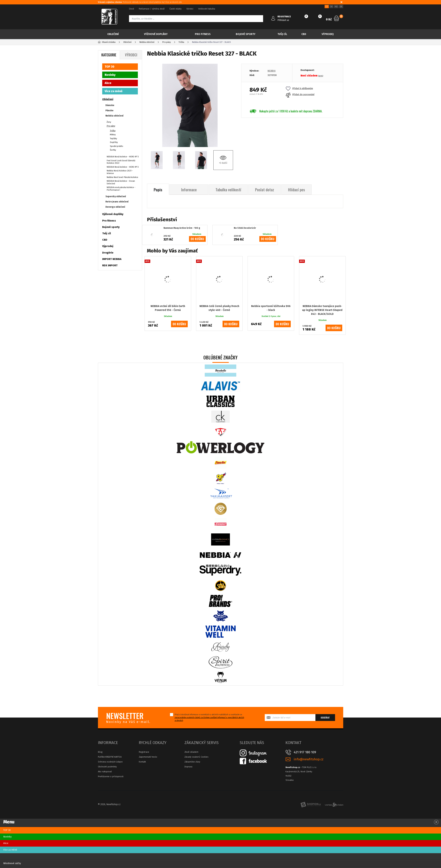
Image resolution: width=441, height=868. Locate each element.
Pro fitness (203, 34)
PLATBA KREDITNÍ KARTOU (110, 757)
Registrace (144, 752)
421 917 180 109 (305, 752)
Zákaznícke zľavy (192, 762)
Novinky (110, 75)
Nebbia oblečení (114, 116)
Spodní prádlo (117, 146)
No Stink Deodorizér (245, 228)
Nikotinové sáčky (12, 863)
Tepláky (113, 138)
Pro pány (111, 126)
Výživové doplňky (156, 34)
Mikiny (113, 135)
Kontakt (142, 762)
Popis (158, 190)
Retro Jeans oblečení (117, 202)
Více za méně (114, 91)
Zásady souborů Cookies (196, 757)
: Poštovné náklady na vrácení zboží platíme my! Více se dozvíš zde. (140, 2)
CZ (327, 7)
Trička (113, 131)
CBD (304, 34)
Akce (108, 83)
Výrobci (190, 9)
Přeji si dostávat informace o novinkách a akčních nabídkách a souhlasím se (209, 718)
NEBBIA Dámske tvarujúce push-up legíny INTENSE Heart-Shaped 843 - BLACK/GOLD (322, 310)
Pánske (109, 111)
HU (336, 7)
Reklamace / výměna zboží (152, 9)
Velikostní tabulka (207, 9)
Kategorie (109, 55)
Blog (100, 752)
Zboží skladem (191, 752)
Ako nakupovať (105, 772)
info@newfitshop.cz (309, 759)
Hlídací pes (296, 190)
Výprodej (328, 34)
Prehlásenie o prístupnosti (111, 776)
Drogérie (108, 253)
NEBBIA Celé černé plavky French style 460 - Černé (219, 308)
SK (331, 7)
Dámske (110, 105)
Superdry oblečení (116, 196)
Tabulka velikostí (228, 190)
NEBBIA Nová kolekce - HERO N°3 (123, 157)
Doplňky (114, 142)
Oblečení (113, 34)
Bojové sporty (246, 34)
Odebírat (325, 717)
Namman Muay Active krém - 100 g (182, 228)
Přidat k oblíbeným (299, 88)
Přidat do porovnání (300, 95)
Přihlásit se (283, 20)
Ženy (109, 122)
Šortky (113, 150)
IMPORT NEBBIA (112, 259)
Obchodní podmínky (107, 767)
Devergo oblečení (115, 207)
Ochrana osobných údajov (110, 762)
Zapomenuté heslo (148, 757)
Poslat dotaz (265, 190)
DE (341, 7)
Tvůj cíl (282, 34)
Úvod (131, 9)
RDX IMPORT (110, 265)
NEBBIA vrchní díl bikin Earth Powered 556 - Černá (168, 308)
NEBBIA (272, 71)
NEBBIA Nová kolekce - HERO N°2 (123, 167)
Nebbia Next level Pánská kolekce (122, 177)
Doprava (188, 767)
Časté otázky (175, 9)
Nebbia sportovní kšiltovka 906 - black (271, 308)
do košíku (197, 239)
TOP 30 (109, 67)
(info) (321, 76)
